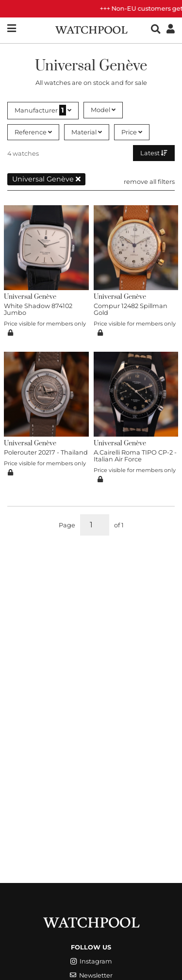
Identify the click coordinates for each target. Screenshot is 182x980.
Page (67, 525)
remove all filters (149, 182)
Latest (154, 153)
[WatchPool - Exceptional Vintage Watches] (91, 29)
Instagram (91, 961)
